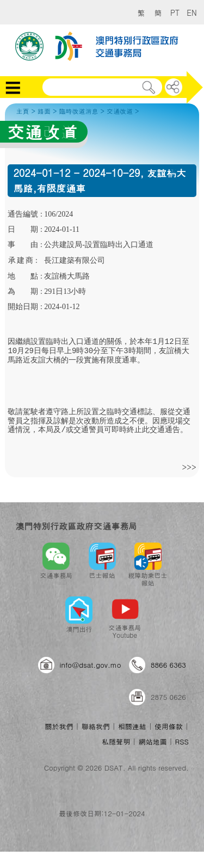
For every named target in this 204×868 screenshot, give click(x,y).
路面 (44, 111)
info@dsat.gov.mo (91, 665)
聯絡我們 (96, 726)
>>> (189, 467)
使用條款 (169, 726)
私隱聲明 (116, 741)
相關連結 (132, 726)
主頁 (22, 111)
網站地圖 (152, 741)
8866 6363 (168, 665)
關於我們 (59, 726)
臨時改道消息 (78, 111)
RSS (182, 741)
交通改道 (120, 111)
